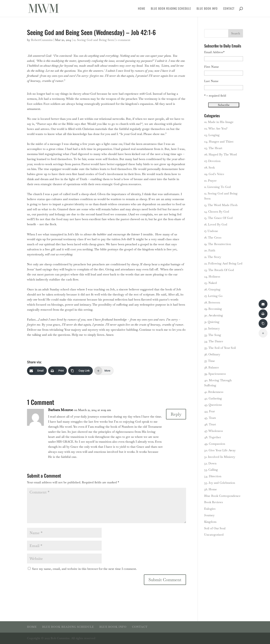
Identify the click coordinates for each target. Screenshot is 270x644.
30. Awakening (214, 315)
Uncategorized (214, 535)
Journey (209, 515)
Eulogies (210, 509)
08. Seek (209, 167)
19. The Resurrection (218, 244)
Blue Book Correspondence (222, 496)
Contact (229, 9)
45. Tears (210, 418)
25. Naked (211, 283)
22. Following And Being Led (223, 263)
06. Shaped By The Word (221, 154)
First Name (212, 67)
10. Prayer (210, 181)
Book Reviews (214, 502)
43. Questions (213, 405)
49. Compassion (215, 444)
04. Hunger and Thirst (219, 141)
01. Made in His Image (219, 122)
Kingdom (210, 522)
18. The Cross (213, 237)
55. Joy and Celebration (220, 483)
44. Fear (209, 411)
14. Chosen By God (217, 212)
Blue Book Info (207, 9)
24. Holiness (212, 276)
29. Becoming (213, 309)
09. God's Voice (214, 174)
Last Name (211, 81)
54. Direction (213, 476)
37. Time (210, 361)
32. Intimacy (212, 328)
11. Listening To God (217, 187)
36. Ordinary (212, 354)
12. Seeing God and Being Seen (94, 40)
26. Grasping (212, 289)
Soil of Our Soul (215, 528)
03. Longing (212, 135)
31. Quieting (212, 322)
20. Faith (210, 250)
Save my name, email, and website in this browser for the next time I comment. (84, 569)
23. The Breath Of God (219, 270)
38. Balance (212, 367)
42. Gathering (213, 398)
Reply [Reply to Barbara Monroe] (176, 414)
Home (142, 9)
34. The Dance (214, 341)
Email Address (214, 52)
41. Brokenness (214, 392)
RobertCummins (42, 40)
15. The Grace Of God (218, 218)
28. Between (212, 302)
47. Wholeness (214, 431)
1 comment (123, 40)
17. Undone (211, 231)
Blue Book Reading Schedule (171, 9)
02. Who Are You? (216, 128)
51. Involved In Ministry (220, 457)
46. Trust (210, 424)
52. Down (210, 463)
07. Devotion (212, 161)
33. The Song (213, 335)
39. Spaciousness (215, 374)
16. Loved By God (216, 224)
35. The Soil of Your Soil (220, 348)
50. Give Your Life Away (220, 450)
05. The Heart (213, 148)
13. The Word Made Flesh (221, 205)
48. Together (213, 437)
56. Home (211, 489)
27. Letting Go (213, 296)
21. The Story (213, 257)
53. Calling (211, 470)
